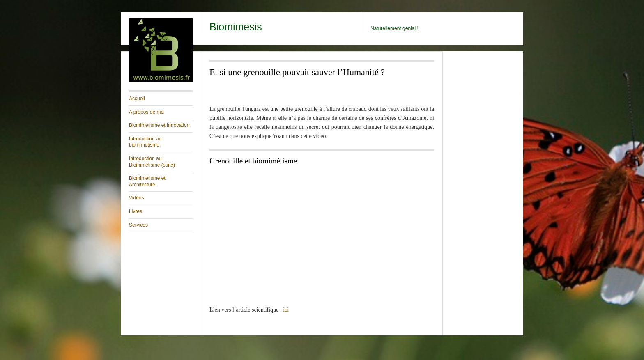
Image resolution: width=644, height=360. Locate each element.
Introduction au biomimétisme (145, 142)
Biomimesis (236, 27)
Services (138, 225)
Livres (136, 211)
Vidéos (136, 198)
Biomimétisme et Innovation (159, 125)
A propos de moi (147, 112)
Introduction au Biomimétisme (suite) (152, 162)
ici (286, 310)
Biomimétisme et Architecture (147, 181)
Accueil (137, 99)
